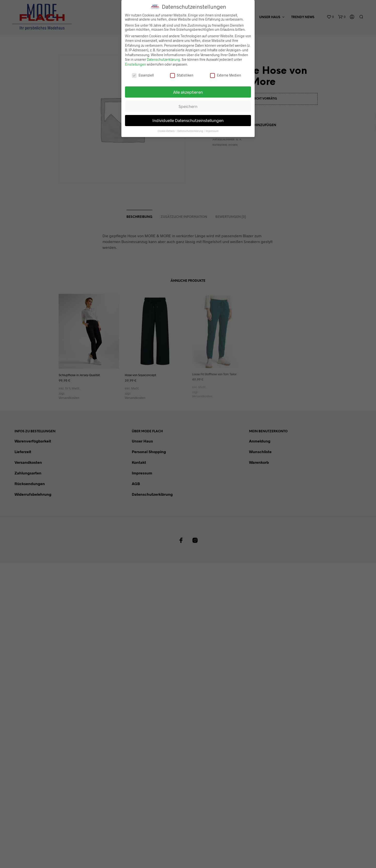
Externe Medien (226, 72)
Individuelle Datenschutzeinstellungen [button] (188, 118)
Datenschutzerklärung (164, 57)
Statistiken (182, 72)
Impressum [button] (212, 128)
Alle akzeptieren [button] (188, 89)
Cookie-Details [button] (166, 128)
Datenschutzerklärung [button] (190, 128)
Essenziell (143, 72)
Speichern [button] (188, 103)
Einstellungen (136, 62)
